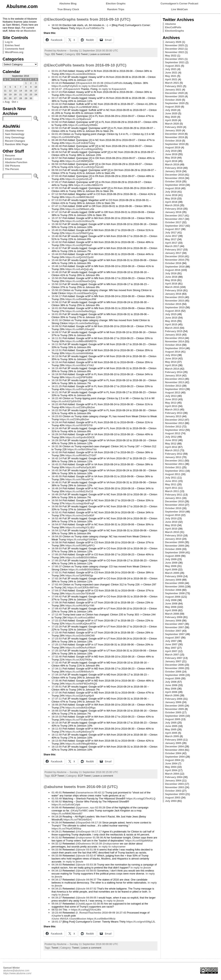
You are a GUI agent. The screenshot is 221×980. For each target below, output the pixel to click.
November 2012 (175, 423)
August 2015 (173, 311)
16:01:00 (57, 308)
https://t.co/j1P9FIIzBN (79, 377)
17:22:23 (57, 621)
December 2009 (174, 542)
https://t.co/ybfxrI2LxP (79, 179)
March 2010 (172, 532)
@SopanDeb (83, 823)
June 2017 (171, 236)
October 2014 (173, 345)
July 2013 (171, 396)
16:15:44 (57, 362)
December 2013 (174, 379)
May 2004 (171, 767)
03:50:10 (57, 122)
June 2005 (171, 726)
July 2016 (171, 273)
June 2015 (171, 318)
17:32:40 (57, 657)
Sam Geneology (15, 134)
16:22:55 (57, 410)
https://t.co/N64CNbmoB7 (67, 814)
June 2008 (171, 604)
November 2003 (175, 787)
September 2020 (175, 103)
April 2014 (171, 365)
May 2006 (171, 689)
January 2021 (173, 90)
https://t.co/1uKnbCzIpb (66, 805)
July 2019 (171, 151)
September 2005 (175, 716)
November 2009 (175, 546)
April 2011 (171, 488)
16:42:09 (57, 452)
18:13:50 (57, 741)
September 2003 (175, 794)
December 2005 (174, 706)
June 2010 (171, 522)
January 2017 (173, 253)
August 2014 (173, 352)
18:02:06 (57, 25)
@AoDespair (83, 832)
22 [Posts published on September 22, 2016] (26, 94)
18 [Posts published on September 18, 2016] (5, 94)
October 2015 (173, 304)
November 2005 (175, 709)
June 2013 (171, 399)
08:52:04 (57, 910)
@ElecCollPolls (113, 83)
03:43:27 (57, 110)
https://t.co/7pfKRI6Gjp (79, 575)
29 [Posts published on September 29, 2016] (26, 98)
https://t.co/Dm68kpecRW (81, 299)
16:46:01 (57, 482)
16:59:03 (57, 548)
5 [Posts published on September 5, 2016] (10, 87)
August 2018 (173, 188)
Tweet (55, 948)
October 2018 (173, 181)
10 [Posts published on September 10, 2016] (36, 87)
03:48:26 (57, 116)
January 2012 (173, 457)
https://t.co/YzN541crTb (90, 28)
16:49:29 (57, 494)
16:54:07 (57, 524)
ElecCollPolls (173, 27)
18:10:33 (57, 717)
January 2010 (173, 539)
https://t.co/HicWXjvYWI (80, 606)
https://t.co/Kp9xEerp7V (80, 732)
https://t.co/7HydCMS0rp (66, 829)
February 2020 (174, 127)
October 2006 (173, 672)
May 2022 (171, 56)
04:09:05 (91, 898)
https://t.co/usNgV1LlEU (80, 527)
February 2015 (174, 331)
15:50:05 (57, 278)
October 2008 (173, 590)
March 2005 (172, 736)
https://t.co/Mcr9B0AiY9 (88, 185)
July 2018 (171, 192)
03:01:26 (57, 71)
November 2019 (175, 137)
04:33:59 (57, 856)
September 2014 (175, 348)
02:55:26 (100, 808)
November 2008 (175, 586)
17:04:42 (57, 597)
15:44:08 (57, 260)
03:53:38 (91, 865)
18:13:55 (57, 747)
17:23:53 (57, 639)
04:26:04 (57, 823)
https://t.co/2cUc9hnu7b (80, 221)
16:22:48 (57, 398)
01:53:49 (57, 799)
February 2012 (174, 454)
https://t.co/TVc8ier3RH (79, 720)
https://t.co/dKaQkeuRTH (80, 624)
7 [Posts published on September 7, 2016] (21, 87)
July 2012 (171, 437)
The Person (12, 169)
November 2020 (175, 96)
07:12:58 (57, 194)
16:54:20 (57, 536)
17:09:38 (57, 603)
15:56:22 (57, 302)
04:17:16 (96, 823)
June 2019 (171, 154)
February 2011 (174, 495)
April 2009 (171, 569)
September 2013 (175, 389)
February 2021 (174, 86)
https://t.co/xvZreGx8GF (80, 515)
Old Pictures (12, 166)
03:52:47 (91, 856)
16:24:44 (57, 422)
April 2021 (171, 79)
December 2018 (174, 175)
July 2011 (171, 478)
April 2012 (171, 447)
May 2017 (171, 239)
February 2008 (174, 617)
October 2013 (173, 386)
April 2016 (171, 284)
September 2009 (175, 552)
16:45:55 (57, 476)
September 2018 (175, 185)
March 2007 (172, 655)
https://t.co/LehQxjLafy (79, 269)
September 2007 (175, 634)
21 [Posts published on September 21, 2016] (21, 94)
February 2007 (174, 658)
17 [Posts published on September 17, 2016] (36, 91)
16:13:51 (57, 350)
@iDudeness (83, 844)
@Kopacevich (84, 83)
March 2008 (172, 614)
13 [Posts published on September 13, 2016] (15, 91)
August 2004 (173, 760)
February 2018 (174, 209)
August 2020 (173, 107)
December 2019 (174, 134)
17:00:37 (57, 566)
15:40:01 (57, 230)
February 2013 (174, 413)
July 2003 (171, 801)
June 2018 (171, 195)
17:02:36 (57, 578)
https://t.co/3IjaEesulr (78, 119)
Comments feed (15, 49)
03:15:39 (98, 83)
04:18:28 (57, 817)
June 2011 (171, 481)
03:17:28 (57, 98)
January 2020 (173, 130)
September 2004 (175, 757)
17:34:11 (57, 669)
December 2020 (174, 93)
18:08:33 (57, 711)
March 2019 (172, 164)
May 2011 (171, 484)
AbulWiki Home (14, 131)
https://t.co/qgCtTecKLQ (141, 799)
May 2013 (171, 403)
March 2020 (172, 124)
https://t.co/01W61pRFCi (80, 545)
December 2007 (174, 624)
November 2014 (175, 341)
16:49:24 (57, 488)
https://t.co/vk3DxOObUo (80, 74)
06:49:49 (57, 146)
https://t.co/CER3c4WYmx (83, 587)
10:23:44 (57, 913)
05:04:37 (57, 904)
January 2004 (173, 780)
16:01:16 (57, 320)
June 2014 (171, 358)
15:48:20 (57, 272)
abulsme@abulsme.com (16, 971)
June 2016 (171, 277)
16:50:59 (57, 506)
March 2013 (172, 410)
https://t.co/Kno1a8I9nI (81, 618)
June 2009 (171, 563)
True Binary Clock (68, 9)
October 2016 (173, 263)
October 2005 (173, 712)
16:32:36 (57, 446)
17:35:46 (57, 681)
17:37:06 (57, 693)
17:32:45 (57, 663)
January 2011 (173, 498)
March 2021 (172, 83)
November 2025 (175, 45)
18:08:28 (57, 705)
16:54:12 (57, 530)
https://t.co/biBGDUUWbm (81, 557)
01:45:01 (57, 793)
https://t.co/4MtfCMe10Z (80, 197)
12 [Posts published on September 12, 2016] (10, 91)
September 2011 (175, 471)
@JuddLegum (84, 904)
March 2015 (172, 328)
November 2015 (175, 301)
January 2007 (173, 661)
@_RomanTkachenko (89, 913)
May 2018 (171, 199)
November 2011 (175, 464)
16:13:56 (57, 356)
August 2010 (173, 515)
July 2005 (171, 723)
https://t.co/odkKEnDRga (80, 708)
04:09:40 (57, 808)
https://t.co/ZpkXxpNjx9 (80, 696)
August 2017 (173, 229)
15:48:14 (57, 266)
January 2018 (173, 212)
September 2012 (175, 430)
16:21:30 (57, 392)
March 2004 (172, 774)
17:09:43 (57, 609)
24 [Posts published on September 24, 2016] (36, 94)
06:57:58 (57, 158)
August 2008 (173, 597)
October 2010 (173, 508)
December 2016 (174, 256)
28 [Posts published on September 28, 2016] (21, 98)
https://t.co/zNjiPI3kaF (79, 245)
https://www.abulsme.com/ (17, 973)
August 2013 (173, 393)
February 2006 (174, 699)
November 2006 (175, 668)
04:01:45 (57, 134)
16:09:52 (57, 326)
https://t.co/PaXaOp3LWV (81, 467)
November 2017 (175, 219)
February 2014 (174, 372)
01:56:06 (98, 838)
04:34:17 (57, 880)
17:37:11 (57, 699)
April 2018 (171, 202)
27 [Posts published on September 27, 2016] (15, 98)
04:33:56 (57, 850)
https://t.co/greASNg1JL (141, 922)
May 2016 (171, 280)
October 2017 (173, 222)
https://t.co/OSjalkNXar (139, 841)
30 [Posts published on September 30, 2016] (31, 98)
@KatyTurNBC (79, 811)
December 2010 (174, 501)
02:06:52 (57, 802)
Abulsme (170, 24)
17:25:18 (57, 651)
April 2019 (171, 161)
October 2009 (173, 549)
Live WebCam (179, 9)
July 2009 (171, 559)
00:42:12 (99, 793)
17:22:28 (57, 627)
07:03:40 (57, 176)
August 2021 (173, 66)
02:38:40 (98, 904)
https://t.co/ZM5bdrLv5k (80, 209)
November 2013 (175, 382)
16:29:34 (57, 434)
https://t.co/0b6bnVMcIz (101, 919)
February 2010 (174, 535)
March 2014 (172, 369)
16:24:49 (57, 428)
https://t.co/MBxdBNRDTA (81, 341)
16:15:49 (57, 368)
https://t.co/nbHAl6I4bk (79, 353)
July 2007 (171, 641)
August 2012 (173, 433)
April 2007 (171, 651)
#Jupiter (57, 916)
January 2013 (173, 416)
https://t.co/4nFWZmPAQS (81, 684)
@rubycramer (84, 838)
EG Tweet (57, 54)
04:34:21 (57, 889)
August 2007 (173, 638)
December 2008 (174, 583)
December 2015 (174, 297)
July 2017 (171, 233)
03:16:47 (57, 89)
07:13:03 (57, 200)
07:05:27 (57, 182)
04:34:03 (57, 865)
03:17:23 (57, 92)
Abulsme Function (16, 162)
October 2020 (173, 100)
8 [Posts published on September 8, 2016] (26, 87)
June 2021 (171, 73)
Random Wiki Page (16, 144)
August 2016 (173, 270)
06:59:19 (57, 164)
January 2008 (173, 621)
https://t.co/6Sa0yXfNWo (83, 125)
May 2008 (171, 607)
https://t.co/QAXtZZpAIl (79, 257)
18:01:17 (57, 922)
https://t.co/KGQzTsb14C (89, 167)
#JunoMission (78, 919)
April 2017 (171, 243)
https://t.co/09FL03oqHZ (80, 329)
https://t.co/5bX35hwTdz (82, 449)
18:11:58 (57, 735)
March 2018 (172, 205)
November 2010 (175, 505)
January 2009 (173, 580)
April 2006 (171, 692)
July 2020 (171, 110)
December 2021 (174, 59)
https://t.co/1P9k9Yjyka (79, 233)
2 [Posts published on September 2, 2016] (31, 83)
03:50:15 (57, 128)
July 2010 (171, 518)
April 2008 (171, 610)
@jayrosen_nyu (85, 808)
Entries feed (12, 45)
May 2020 (171, 117)
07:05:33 (57, 188)
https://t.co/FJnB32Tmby (80, 143)
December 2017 (174, 216)
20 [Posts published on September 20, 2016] (15, 94)
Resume (10, 155)
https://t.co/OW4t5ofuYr (80, 672)
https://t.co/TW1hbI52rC (78, 820)
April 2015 (171, 324)
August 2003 (173, 798)
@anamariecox (85, 793)
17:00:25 (57, 560)
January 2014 (173, 375)
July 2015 (171, 314)
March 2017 (172, 246)
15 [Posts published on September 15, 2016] (26, 91)
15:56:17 (57, 296)
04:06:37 (91, 880)
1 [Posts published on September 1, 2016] (26, 83)
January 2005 (173, 743)
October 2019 (173, 141)
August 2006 (173, 678)
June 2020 (171, 113)
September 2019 (175, 144)
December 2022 (174, 49)
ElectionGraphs (175, 31)
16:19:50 (57, 374)
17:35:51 (57, 687)
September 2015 (175, 307)
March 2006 (172, 695)
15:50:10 (57, 284)
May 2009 (171, 566)
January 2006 (173, 702)
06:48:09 (57, 140)
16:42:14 (57, 458)
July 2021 (171, 69)
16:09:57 (57, 332)
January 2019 (173, 171)
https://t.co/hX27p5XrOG (66, 401)
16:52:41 (57, 512)
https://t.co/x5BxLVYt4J (80, 365)
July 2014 (171, 355)
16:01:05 (57, 314)
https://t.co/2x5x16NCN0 (80, 636)
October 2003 (173, 791)
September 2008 (175, 593)
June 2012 (171, 440)
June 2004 (171, 763)
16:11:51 (57, 338)
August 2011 (173, 474)
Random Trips (116, 9)
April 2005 (171, 733)
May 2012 (171, 444)
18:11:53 (57, 729)
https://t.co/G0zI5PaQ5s (66, 137)
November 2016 (175, 260)
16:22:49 (57, 404)
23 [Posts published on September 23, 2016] (31, 94)
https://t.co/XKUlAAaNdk (80, 95)
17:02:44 (57, 584)
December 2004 (174, 746)
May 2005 (171, 729)
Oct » (15, 102)
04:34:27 (57, 898)
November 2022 (175, 52)
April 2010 (171, 529)
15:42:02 (57, 242)
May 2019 (171, 158)
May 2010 (171, 525)
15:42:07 (57, 248)
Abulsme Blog (68, 4)
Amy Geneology (15, 137)
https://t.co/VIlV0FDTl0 (79, 425)
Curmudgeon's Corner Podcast (180, 4)
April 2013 (171, 406)
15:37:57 (57, 218)
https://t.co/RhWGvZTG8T (81, 455)
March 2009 (172, 573)
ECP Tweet (58, 776)
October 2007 (173, 631)
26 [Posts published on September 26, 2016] (10, 98)
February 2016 (174, 290)
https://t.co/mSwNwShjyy (81, 311)
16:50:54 (57, 500)
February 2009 (174, 576)
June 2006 (171, 685)
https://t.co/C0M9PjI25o (79, 161)
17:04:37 (57, 591)
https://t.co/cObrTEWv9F (80, 594)
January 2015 (173, 335)
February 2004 (174, 777)
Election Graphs (116, 4)
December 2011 (174, 461)
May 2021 (171, 76)
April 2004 (171, 770)
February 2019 (174, 168)
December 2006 (174, 665)
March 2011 (172, 491)
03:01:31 (57, 77)
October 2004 (173, 753)
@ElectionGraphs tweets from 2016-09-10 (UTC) (87, 19)
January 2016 (173, 294)
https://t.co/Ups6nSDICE (80, 437)
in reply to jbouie (73, 862)
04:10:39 (97, 844)
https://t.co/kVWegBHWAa (81, 744)
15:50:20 (57, 290)
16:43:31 (57, 464)
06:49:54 (57, 152)
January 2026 (173, 42)
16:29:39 (57, 440)
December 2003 (174, 784)
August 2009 (173, 556)
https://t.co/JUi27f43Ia (79, 660)
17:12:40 (57, 615)
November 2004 (175, 750)
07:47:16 (57, 212)
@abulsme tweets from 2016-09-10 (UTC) (81, 787)
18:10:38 (57, 723)
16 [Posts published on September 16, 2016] (31, 91)
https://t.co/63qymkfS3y (88, 149)
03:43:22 (57, 104)
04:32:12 (57, 844)
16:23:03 (57, 416)
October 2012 (173, 427)
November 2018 (175, 178)
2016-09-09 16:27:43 (114, 913)
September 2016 (175, 267)
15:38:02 (57, 224)
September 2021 (175, 62)
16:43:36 (57, 470)
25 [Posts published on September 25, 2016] (5, 98)
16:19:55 (57, 380)
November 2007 (175, 627)
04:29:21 (57, 832)
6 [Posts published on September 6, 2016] (15, 87)
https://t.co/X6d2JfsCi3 (79, 491)
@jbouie (81, 850)
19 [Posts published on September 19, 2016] (10, 94)
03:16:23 (57, 83)
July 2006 (171, 682)
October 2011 (173, 467)
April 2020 (171, 120)
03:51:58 (91, 850)
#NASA (64, 919)
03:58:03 (91, 871)
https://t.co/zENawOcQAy (81, 281)
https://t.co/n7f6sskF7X (79, 479)
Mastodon (30, 31)
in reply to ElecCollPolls (93, 86)
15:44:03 (57, 254)
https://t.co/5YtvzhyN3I (79, 389)
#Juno (55, 919)
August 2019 (173, 147)
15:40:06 (57, 236)
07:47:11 (57, 206)
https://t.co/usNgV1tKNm (82, 539)
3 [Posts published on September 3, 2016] (36, 83)
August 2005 (173, 719)
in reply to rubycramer (112, 847)
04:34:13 (57, 871)
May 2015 (171, 321)
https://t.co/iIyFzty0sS (65, 86)
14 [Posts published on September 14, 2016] (21, 91)
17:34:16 (57, 675)
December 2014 (174, 338)
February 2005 (174, 740)
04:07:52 (91, 889)
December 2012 (174, 420)
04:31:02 (57, 838)
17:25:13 (57, 645)
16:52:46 (57, 518)
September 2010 (175, 512)
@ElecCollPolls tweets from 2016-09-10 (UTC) (85, 65)
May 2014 (171, 362)
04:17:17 (97, 832)
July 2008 (171, 600)
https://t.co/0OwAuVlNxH (80, 648)
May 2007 (171, 648)
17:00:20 (57, 554)
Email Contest (13, 159)
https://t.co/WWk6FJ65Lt (84, 107)
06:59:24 (57, 170)
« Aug (6, 102)
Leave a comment (100, 54)
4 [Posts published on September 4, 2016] (5, 87)
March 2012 (172, 450)
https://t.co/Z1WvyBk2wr (80, 407)
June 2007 (171, 644)
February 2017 (174, 250)
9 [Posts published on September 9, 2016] (31, 87)
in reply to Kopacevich (112, 89)
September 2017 (175, 226)
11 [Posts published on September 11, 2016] (5, 91)
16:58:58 (57, 542)
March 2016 (172, 287)
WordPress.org (14, 52)
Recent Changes (15, 141)
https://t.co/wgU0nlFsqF (80, 503)
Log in (9, 42)
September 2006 (175, 675)
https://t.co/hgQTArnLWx (86, 910)
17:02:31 (57, 572)
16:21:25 (57, 386)
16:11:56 (57, 344)
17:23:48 (57, 633)
